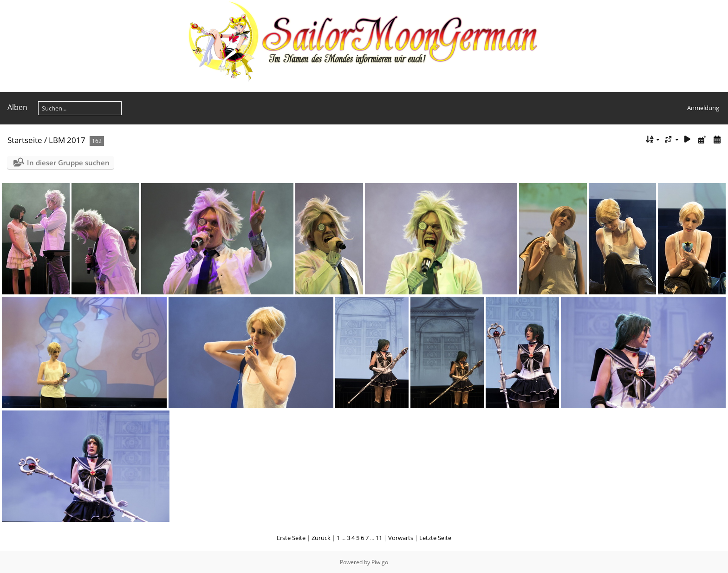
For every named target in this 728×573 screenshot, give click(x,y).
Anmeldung (703, 108)
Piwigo (380, 562)
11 (379, 538)
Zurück (321, 538)
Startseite (25, 140)
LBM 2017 (67, 140)
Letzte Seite (435, 538)
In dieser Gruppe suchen (68, 163)
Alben (17, 107)
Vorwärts (401, 538)
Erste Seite (291, 538)
